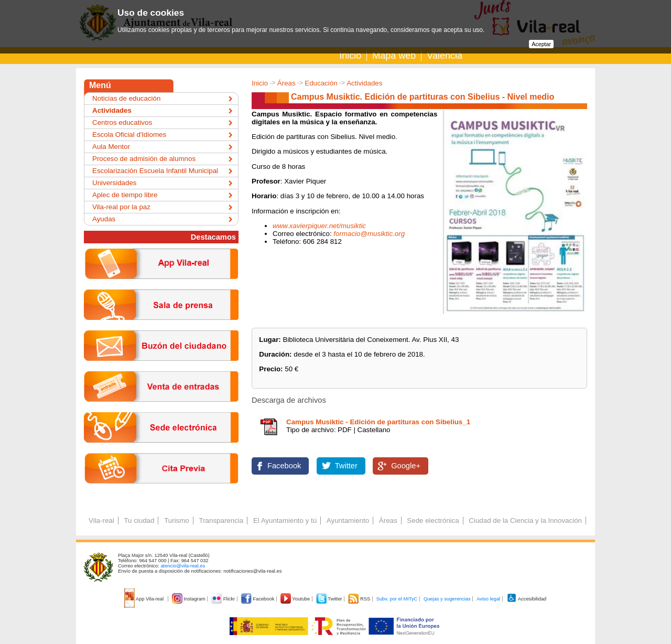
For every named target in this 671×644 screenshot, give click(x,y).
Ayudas (104, 219)
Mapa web (394, 56)
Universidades (114, 183)
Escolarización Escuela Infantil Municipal (155, 171)
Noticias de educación (126, 98)
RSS (360, 599)
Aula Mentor (111, 147)
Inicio (350, 56)
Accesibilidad (527, 599)
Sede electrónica (433, 520)
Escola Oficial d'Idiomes (129, 135)
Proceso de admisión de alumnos (144, 159)
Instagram (190, 599)
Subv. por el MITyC (397, 599)
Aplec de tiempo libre (125, 195)
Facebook (284, 466)
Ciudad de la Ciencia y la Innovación (525, 520)
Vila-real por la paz (121, 207)
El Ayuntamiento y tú (285, 520)
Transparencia (221, 520)
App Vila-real (145, 599)
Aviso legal (488, 599)
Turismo (177, 520)
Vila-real (101, 520)
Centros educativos (122, 122)
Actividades (364, 83)
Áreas (286, 83)
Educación (321, 83)
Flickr (224, 599)
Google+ (406, 466)
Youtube (296, 599)
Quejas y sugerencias (447, 599)
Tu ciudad (139, 520)
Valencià (445, 56)
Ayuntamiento (348, 520)
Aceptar (541, 44)
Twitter (346, 466)
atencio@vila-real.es (183, 566)
